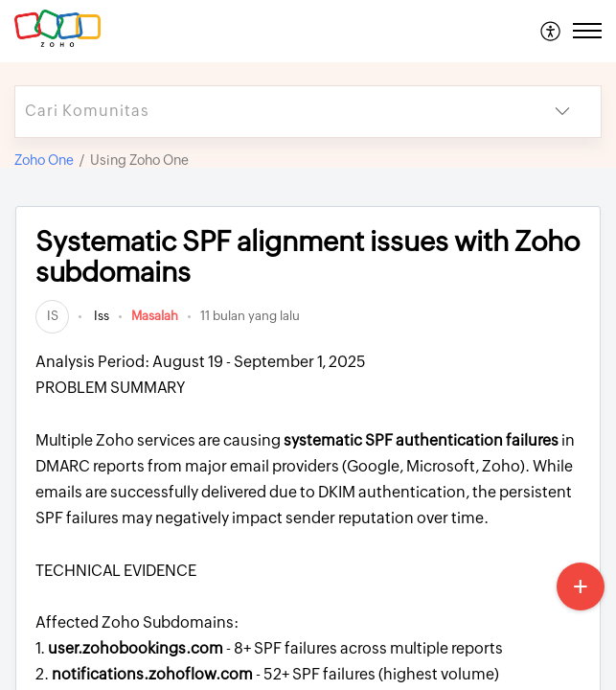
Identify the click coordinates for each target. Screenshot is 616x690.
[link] (52, 316)
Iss (100, 316)
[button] (551, 31)
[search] (270, 112)
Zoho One (44, 160)
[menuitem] (551, 31)
